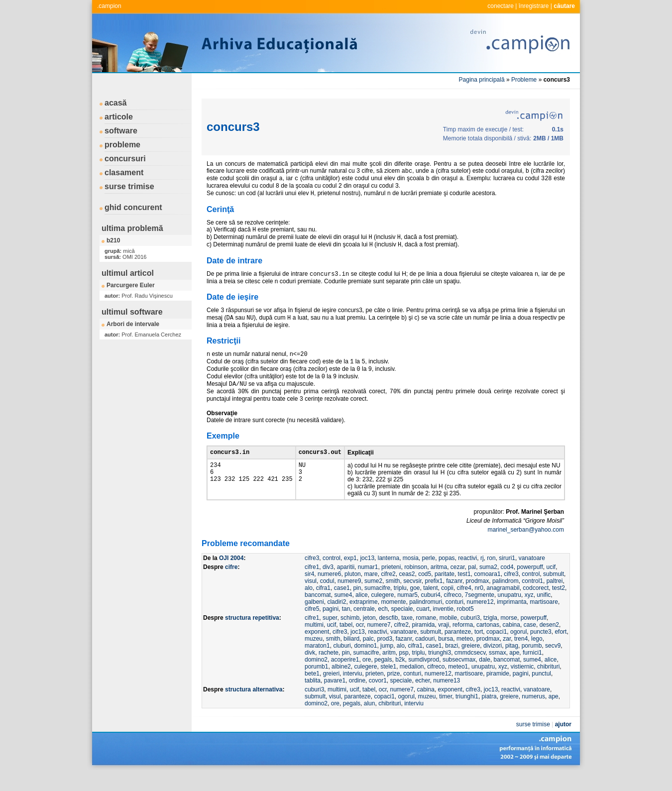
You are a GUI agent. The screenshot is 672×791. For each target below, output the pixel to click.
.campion (109, 6)
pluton (353, 592)
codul (327, 599)
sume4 (343, 613)
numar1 (368, 585)
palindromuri (426, 620)
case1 (342, 606)
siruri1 (507, 576)
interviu (353, 692)
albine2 (341, 685)
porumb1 (316, 685)
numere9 (349, 599)
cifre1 (312, 585)
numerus (533, 715)
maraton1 (317, 664)
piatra (489, 715)
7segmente (480, 613)
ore (367, 678)
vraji (444, 643)
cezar (458, 585)
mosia (411, 576)
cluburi (342, 664)
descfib (388, 636)
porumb (532, 664)
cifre (231, 585)
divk (310, 671)
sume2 (373, 599)
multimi (314, 643)
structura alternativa (254, 708)
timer (446, 715)
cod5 (425, 592)
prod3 (385, 657)
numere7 (379, 643)
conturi (454, 620)
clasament (124, 172)
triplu (400, 606)
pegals (383, 678)
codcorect (536, 606)
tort (479, 650)
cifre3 (312, 576)
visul (311, 599)
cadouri (425, 657)
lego (537, 657)
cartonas (488, 643)
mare (371, 592)
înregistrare (534, 6)
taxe (407, 636)
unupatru (509, 613)
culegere (382, 613)
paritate (445, 592)
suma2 (488, 585)
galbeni (314, 620)
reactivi (467, 576)
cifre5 (312, 627)
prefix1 (434, 599)
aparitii (346, 585)
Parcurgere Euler (131, 285)
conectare (501, 6)
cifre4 (464, 606)
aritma (439, 585)
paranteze (458, 650)
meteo (465, 657)
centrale (364, 627)
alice (362, 613)
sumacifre (377, 606)
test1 (464, 592)
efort (560, 650)
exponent (317, 650)
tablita (313, 699)
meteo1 (458, 685)
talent (430, 606)
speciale (402, 627)
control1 (532, 599)
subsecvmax (459, 678)
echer (422, 699)
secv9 (553, 664)
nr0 (479, 606)
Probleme (524, 80)
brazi (451, 664)
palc (368, 657)
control (332, 576)
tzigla (490, 636)
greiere (471, 664)
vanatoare (532, 576)
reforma (463, 643)
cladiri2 (336, 620)
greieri (331, 692)
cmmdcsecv (470, 671)
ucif (551, 585)
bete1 (312, 692)
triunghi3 (440, 671)
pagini (331, 627)
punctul (541, 692)
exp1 (350, 576)
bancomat (318, 613)
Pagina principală (482, 80)
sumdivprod (424, 678)
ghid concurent (133, 207)
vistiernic (522, 685)
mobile (448, 636)
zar (507, 657)
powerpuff (530, 585)
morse (509, 636)
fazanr (454, 599)
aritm (389, 671)
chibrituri (548, 685)
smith (393, 599)
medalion (412, 685)
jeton (369, 636)
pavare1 (335, 699)
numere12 (480, 620)
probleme (122, 145)
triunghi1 (467, 715)
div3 (328, 585)
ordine (357, 699)
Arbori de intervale (133, 324)
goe (415, 606)
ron (491, 576)
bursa (446, 657)
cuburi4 (431, 613)
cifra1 (323, 606)
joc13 (367, 576)
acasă (116, 103)
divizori (493, 664)
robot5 (465, 627)
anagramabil (503, 606)
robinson (416, 585)
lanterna (389, 576)
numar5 (407, 613)
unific (544, 613)
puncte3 (541, 650)
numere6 (329, 592)
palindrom (505, 599)
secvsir (412, 599)
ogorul (518, 650)
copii (447, 606)
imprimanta (511, 620)
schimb (350, 636)
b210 (113, 240)
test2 (559, 606)
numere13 (447, 699)
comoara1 (487, 592)
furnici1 (532, 671)
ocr (360, 643)
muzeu (314, 657)
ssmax (498, 671)
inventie (443, 627)
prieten (375, 692)
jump (387, 664)
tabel (346, 643)
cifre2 (388, 592)
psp (403, 671)
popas (447, 576)
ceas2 (407, 592)
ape (514, 671)
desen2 (549, 643)
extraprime (364, 620)
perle (429, 576)
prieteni (391, 585)
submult (554, 592)
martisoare (544, 620)
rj (482, 576)
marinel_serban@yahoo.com (526, 548)
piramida (423, 643)
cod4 (507, 585)
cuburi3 (470, 636)
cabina (511, 643)
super (330, 636)
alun (370, 722)
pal (472, 585)
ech (383, 627)
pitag (512, 664)
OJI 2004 (231, 576)
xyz (529, 613)
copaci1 (497, 650)
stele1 (388, 685)
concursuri (125, 159)
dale (485, 678)
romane (426, 636)
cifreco (453, 613)
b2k (400, 678)
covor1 (378, 699)
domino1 (365, 664)
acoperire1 (345, 678)
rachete (329, 671)
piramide (498, 692)
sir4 (309, 592)
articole (119, 117)
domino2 (316, 678)
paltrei (555, 599)
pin (357, 606)
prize (393, 692)
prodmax (478, 599)
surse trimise (129, 186)
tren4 (521, 657)
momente (393, 620)
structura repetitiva (252, 636)
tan (346, 627)
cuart (423, 627)
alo (309, 606)
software (121, 131)
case (530, 643)
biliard (351, 657)
